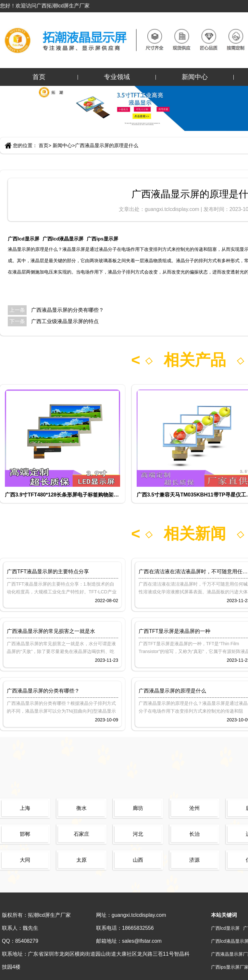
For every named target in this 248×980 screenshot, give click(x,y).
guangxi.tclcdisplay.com (173, 209)
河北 (138, 834)
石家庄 (81, 834)
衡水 (81, 808)
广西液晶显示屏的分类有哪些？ (68, 310)
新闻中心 (195, 77)
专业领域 (117, 77)
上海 (25, 808)
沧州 (194, 808)
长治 (194, 834)
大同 (25, 860)
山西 (138, 860)
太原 (81, 860)
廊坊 (138, 808)
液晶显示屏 (19, 249)
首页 (39, 77)
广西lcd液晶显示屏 (63, 239)
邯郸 (25, 834)
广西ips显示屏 (102, 239)
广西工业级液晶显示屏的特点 (65, 321)
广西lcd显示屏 (24, 239)
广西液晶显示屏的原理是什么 (107, 145)
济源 (194, 860)
